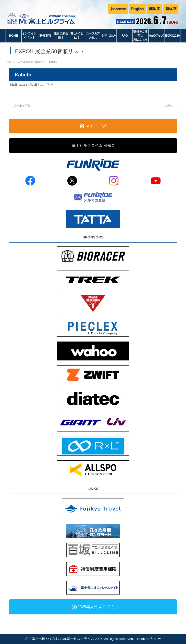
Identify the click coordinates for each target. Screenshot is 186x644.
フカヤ (170, 106)
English (137, 9)
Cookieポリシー (149, 639)
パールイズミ (20, 106)
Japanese (118, 9)
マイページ (93, 126)
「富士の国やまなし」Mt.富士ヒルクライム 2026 (66, 639)
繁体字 (171, 9)
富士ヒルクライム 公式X (93, 145)
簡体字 (155, 9)
